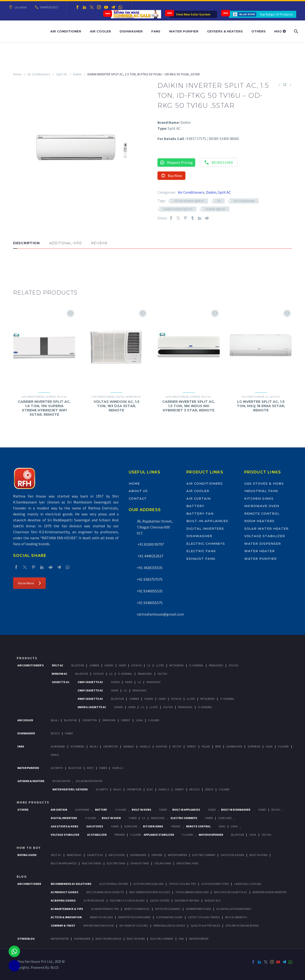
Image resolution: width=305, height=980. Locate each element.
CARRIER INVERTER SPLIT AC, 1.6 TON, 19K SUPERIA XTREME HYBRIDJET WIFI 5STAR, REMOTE (44, 408)
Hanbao (129, 746)
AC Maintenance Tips (105, 909)
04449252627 (48, 7)
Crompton (89, 720)
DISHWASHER (82, 939)
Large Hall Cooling (248, 884)
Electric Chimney (204, 855)
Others (259, 31)
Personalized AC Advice (169, 926)
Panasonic (216, 665)
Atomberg (77, 746)
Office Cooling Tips (182, 884)
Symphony (109, 720)
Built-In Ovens (92, 863)
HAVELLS (118, 768)
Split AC (62, 74)
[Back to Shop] (285, 85)
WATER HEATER (60, 939)
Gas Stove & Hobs (232, 855)
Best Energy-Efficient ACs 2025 (150, 892)
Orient (126, 720)
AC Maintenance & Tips (67, 909)
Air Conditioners (39, 74)
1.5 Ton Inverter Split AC (189, 201)
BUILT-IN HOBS (136, 939)
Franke (176, 826)
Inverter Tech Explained (134, 917)
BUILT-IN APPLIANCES (108, 939)
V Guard (283, 746)
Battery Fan (200, 513)
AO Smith (57, 768)
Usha (139, 720)
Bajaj (55, 720)
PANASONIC (158, 818)
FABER (103, 768)
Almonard (58, 746)
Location (20, 7)
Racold (195, 789)
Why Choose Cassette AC (231, 892)
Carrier (51, 397)
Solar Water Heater (266, 529)
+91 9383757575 (150, 579)
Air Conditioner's (30, 665)
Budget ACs (213, 900)
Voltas (120, 397)
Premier (120, 835)
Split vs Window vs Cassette (105, 892)
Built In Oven (111, 818)
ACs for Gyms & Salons (148, 884)
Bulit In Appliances (64, 863)
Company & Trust (63, 926)
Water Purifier (184, 31)
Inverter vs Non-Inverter (269, 892)
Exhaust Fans (201, 559)
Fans (156, 31)
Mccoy (177, 746)
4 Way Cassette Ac (90, 699)
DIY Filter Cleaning (168, 909)
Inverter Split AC (216, 209)
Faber (69, 733)
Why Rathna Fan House (99, 926)
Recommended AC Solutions (71, 884)
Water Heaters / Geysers (70, 789)
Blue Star (75, 768)
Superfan (254, 746)
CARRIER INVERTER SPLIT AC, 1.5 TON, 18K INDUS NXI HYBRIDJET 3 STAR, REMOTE (189, 406)
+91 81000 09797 (150, 544)
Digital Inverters (205, 529)
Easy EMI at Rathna (187, 900)
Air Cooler (100, 31)
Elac (150, 789)
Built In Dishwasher (236, 810)
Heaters (157, 855)
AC (219, 201)
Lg (149, 665)
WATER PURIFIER (199, 939)
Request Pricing (176, 163)
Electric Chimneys (206, 544)
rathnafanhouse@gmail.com (160, 614)
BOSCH (276, 810)
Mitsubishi (177, 665)
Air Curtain (198, 498)
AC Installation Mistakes (234, 909)
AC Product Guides (64, 892)
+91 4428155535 (150, 568)
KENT (90, 768)
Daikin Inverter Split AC (178, 209)
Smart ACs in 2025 (101, 917)
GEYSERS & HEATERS (31, 781)
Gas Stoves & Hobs (264, 483)
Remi (218, 746)
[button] (18, 263)
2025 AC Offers (160, 900)
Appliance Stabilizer (159, 835)
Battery (195, 506)
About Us (138, 491)
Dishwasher (131, 31)
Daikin (77, 74)
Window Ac (59, 674)
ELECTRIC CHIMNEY (162, 939)
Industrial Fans (261, 491)
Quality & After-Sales (205, 926)
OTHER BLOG (26, 939)
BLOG (22, 876)
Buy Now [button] (171, 176)
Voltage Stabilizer (265, 536)
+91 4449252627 (150, 556)
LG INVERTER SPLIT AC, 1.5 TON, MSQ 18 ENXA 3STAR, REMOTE (261, 406)
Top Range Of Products (276, 14)
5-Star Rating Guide (169, 917)
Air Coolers (117, 855)
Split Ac (57, 665)
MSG (280, 31)
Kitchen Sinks (259, 498)
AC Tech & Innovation (66, 917)
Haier (122, 665)
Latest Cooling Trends (204, 917)
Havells (145, 746)
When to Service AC (137, 909)
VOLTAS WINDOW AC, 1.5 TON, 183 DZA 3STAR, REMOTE (117, 406)
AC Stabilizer (97, 835)
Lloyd (160, 665)
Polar (206, 746)
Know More (29, 583)
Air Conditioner (66, 31)
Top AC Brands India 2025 (192, 892)
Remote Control (262, 513)
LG (267, 397)
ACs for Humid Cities (215, 884)
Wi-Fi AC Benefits (236, 917)
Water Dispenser (263, 544)
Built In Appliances (186, 810)
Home (17, 74)
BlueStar (78, 665)
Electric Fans (201, 551)
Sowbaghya (234, 746)
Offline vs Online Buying (242, 926)
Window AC (133, 397)
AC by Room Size (94, 900)
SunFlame (225, 818)
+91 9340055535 (150, 591)
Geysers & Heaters (225, 31)
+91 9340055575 (150, 603)
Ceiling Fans (163, 863)
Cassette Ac (61, 682)
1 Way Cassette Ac (90, 682)
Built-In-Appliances (207, 521)
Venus (55, 755)
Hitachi (136, 665)
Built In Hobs (141, 810)
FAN (181, 939)
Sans (222, 826)
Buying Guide (27, 855)
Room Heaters (259, 521)
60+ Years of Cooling (134, 926)
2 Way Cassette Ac (90, 690)
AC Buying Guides (63, 900)
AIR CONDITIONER (29, 884)
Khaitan (161, 746)
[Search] (296, 31)
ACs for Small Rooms (114, 884)
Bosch (55, 733)
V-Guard (154, 720)
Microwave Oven (262, 506)
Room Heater (61, 781)
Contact (138, 498)
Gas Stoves (95, 826)
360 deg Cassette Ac (92, 707)
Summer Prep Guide (198, 909)
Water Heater (259, 551)
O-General (196, 665)
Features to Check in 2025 (127, 900)
